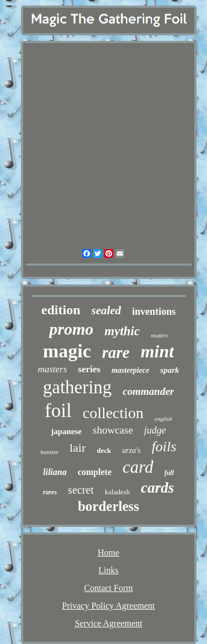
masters (52, 369)
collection (113, 413)
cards (157, 488)
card (138, 467)
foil (58, 411)
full (169, 473)
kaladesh (117, 492)
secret (81, 490)
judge (155, 430)
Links (108, 570)
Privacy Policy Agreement (109, 606)
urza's (131, 450)
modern (159, 336)
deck (104, 450)
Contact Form (108, 588)
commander (148, 391)
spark (169, 370)
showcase (113, 430)
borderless (108, 506)
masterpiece (130, 370)
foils (164, 447)
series (89, 369)
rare (116, 352)
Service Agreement (108, 623)
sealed (107, 310)
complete (95, 472)
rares (50, 492)
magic (67, 351)
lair (78, 448)
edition (61, 310)
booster (50, 452)
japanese (66, 431)
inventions (154, 312)
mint (157, 351)
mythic (122, 331)
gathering (78, 387)
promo (71, 329)
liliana (55, 472)
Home (108, 553)
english (163, 419)
